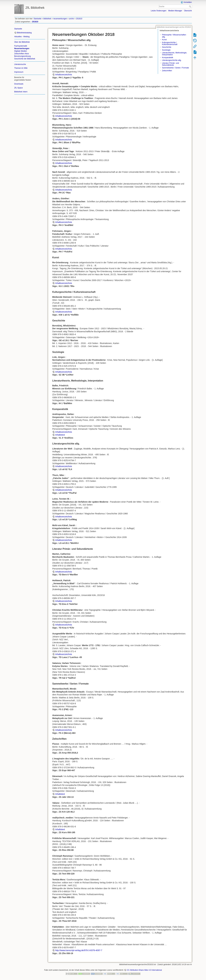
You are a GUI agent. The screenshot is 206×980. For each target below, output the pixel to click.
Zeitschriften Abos (22, 54)
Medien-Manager (175, 11)
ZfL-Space (19, 88)
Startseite (37, 19)
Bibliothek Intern (21, 92)
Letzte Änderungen (159, 11)
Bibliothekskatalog (24, 33)
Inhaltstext (60, 435)
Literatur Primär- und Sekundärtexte (170, 64)
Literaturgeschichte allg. (172, 60)
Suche (190, 6)
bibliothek (47, 19)
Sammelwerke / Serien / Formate (175, 68)
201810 (79, 19)
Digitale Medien (21, 51)
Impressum (19, 72)
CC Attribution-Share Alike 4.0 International (144, 970)
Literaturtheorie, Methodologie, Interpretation (174, 54)
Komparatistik (167, 58)
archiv (72, 19)
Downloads (19, 84)
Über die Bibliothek (22, 42)
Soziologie (166, 50)
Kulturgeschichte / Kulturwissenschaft (170, 43)
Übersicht (188, 11)
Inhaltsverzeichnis (64, 75)
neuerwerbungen (60, 19)
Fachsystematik (21, 46)
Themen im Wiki (21, 68)
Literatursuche (20, 64)
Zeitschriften (167, 71)
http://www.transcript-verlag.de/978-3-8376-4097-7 (79, 950)
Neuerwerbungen (22, 48)
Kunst (164, 40)
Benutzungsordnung (23, 56)
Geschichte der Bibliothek (25, 59)
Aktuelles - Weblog (22, 37)
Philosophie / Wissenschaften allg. (174, 36)
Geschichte (167, 47)
